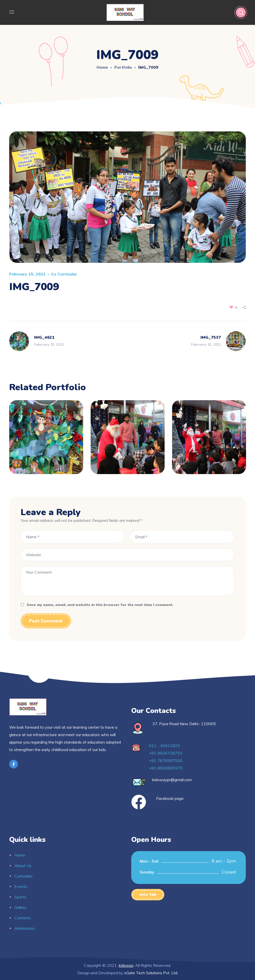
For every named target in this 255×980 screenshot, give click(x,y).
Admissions (25, 928)
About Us (23, 866)
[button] (148, 895)
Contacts (23, 918)
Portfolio (123, 67)
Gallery (21, 907)
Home (102, 67)
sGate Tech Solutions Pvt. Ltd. (151, 973)
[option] (46, 441)
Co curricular (64, 274)
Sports (20, 897)
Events (21, 886)
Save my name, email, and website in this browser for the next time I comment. (100, 605)
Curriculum (23, 876)
